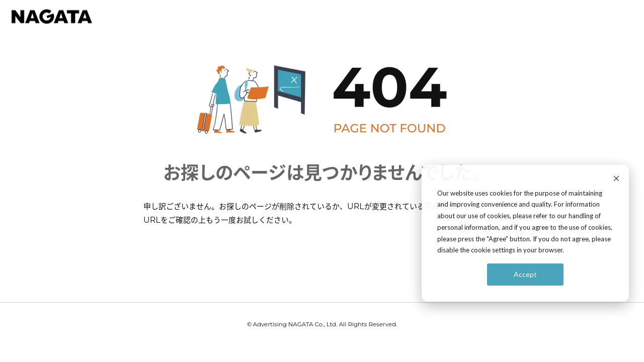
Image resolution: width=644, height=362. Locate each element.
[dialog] (525, 233)
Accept (525, 274)
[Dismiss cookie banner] (616, 180)
